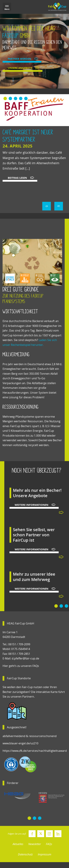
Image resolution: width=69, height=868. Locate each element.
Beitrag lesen (17, 178)
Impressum (45, 854)
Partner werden (19, 59)
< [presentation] (47, 206)
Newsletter (35, 844)
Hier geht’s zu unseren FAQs (21, 666)
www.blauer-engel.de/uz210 (20, 743)
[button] (5, 98)
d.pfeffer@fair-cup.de (25, 658)
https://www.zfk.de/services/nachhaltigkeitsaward (35, 751)
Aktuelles (18, 844)
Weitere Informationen (31, 505)
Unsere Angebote (20, 68)
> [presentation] (59, 206)
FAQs (49, 844)
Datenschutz (25, 854)
